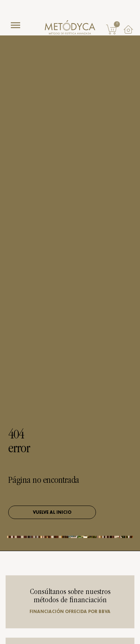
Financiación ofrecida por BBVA (70, 612)
